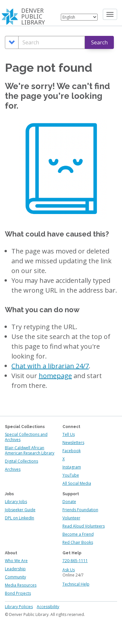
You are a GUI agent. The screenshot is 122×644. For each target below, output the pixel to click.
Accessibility (48, 607)
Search (99, 42)
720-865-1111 (75, 561)
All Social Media (77, 483)
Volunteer (71, 518)
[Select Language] (79, 17)
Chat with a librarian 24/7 (50, 366)
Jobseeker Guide (20, 510)
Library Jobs (16, 502)
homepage (55, 376)
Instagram (72, 467)
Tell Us (69, 434)
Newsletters (73, 443)
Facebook (72, 451)
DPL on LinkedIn (20, 518)
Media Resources (21, 585)
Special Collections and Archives (26, 437)
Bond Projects (18, 593)
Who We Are (16, 561)
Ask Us (69, 570)
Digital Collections (21, 461)
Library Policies (19, 607)
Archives (13, 469)
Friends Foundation (80, 510)
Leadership (15, 569)
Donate (69, 502)
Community (15, 577)
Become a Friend (78, 534)
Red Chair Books (78, 542)
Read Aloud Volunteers (84, 526)
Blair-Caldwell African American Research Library (30, 450)
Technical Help (76, 584)
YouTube (71, 475)
